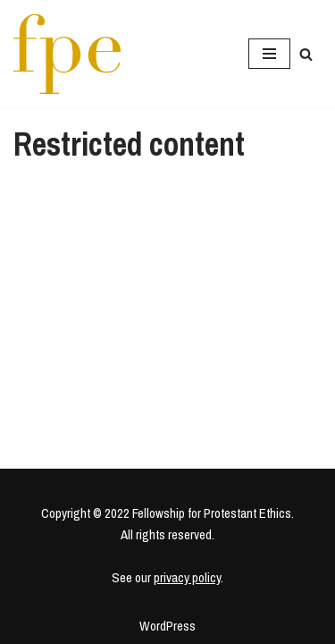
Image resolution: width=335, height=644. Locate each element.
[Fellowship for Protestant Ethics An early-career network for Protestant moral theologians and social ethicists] (67, 54)
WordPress (167, 626)
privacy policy (187, 577)
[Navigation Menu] (269, 54)
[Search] (306, 54)
